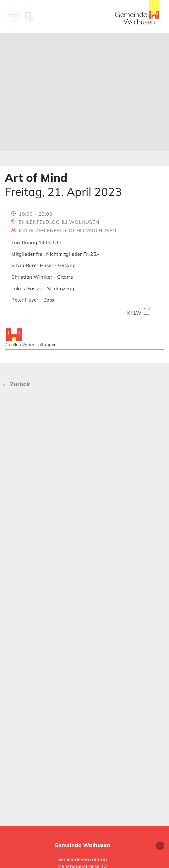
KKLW (139, 312)
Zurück (20, 384)
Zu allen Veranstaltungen (31, 345)
